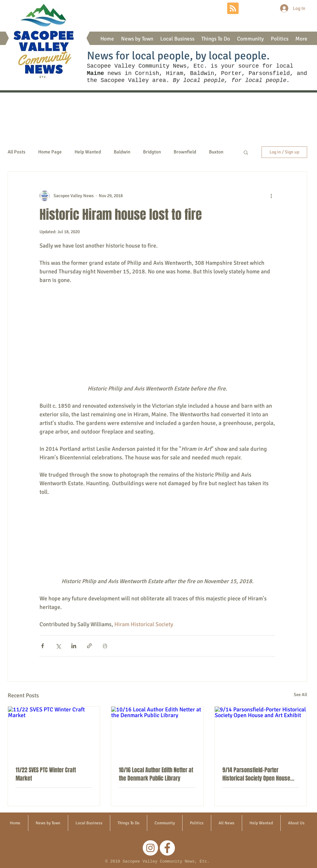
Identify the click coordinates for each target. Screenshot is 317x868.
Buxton (216, 152)
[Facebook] (167, 848)
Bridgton (152, 152)
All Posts (17, 152)
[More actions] (271, 196)
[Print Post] (105, 646)
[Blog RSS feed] (233, 9)
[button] (137, 39)
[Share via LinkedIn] (74, 646)
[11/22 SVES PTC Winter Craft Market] (54, 732)
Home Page (50, 152)
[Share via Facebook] (43, 646)
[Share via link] (89, 646)
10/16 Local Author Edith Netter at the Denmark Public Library (156, 774)
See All (300, 695)
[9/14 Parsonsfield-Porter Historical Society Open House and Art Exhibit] (261, 732)
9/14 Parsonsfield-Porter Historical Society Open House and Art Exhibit (256, 774)
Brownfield (185, 152)
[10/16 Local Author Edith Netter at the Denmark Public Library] (157, 732)
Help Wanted (88, 152)
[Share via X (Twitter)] (58, 646)
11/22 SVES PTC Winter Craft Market (46, 774)
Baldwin (122, 152)
